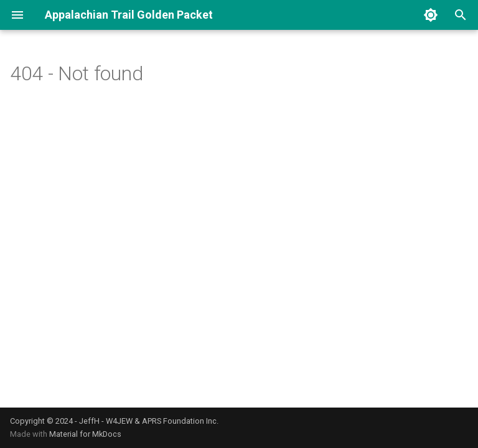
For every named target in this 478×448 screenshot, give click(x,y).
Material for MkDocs (85, 434)
